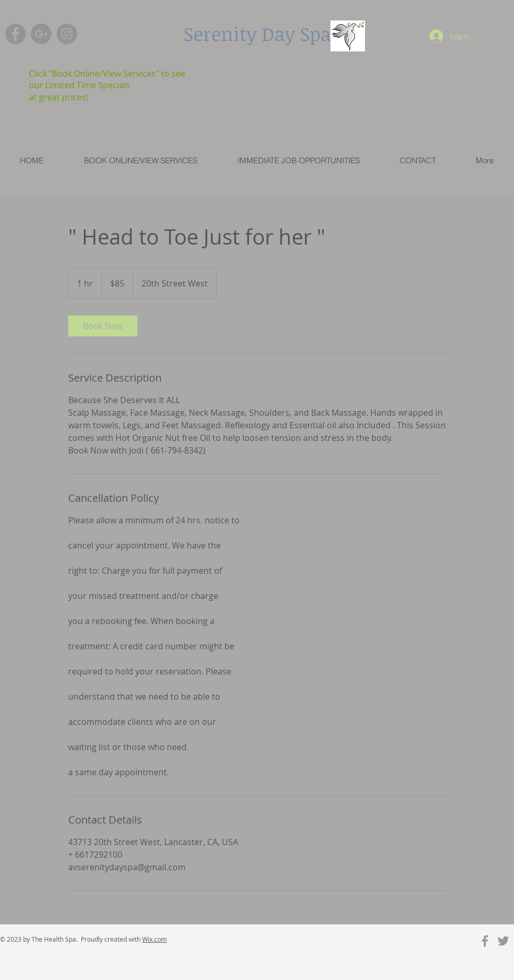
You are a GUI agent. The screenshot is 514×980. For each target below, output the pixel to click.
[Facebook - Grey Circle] (15, 34)
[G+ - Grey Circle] (41, 34)
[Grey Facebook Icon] (485, 941)
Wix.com (154, 939)
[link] (103, 326)
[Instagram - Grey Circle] (67, 34)
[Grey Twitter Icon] (503, 941)
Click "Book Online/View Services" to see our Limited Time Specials (107, 79)
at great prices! (58, 97)
